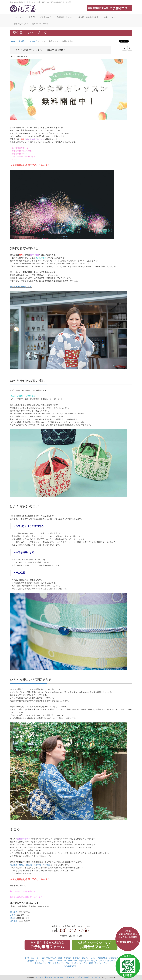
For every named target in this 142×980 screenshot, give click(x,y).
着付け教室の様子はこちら (21, 287)
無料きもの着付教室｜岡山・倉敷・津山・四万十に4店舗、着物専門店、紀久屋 (68, 977)
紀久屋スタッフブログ (28, 41)
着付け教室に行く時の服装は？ (23, 891)
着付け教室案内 (65, 958)
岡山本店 (14, 865)
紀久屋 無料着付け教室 (89, 17)
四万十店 (37, 865)
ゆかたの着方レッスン (35, 139)
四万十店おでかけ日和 (98, 963)
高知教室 (46, 865)
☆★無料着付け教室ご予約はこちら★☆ (30, 165)
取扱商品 (76, 958)
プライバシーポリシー (57, 961)
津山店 (29, 865)
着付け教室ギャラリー (88, 961)
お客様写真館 (102, 958)
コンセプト (18, 17)
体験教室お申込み (49, 958)
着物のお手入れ (21, 24)
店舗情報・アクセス (66, 17)
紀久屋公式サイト (71, 966)
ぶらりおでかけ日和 (107, 961)
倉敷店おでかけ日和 (61, 963)
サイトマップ (41, 961)
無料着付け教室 (24, 839)
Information (73, 961)
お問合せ (30, 961)
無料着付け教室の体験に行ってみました (26, 897)
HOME (13, 41)
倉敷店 (22, 865)
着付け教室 (35, 255)
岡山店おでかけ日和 (43, 963)
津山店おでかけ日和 (79, 963)
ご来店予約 (31, 17)
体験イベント (110, 17)
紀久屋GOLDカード (40, 24)
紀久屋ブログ (46, 17)
